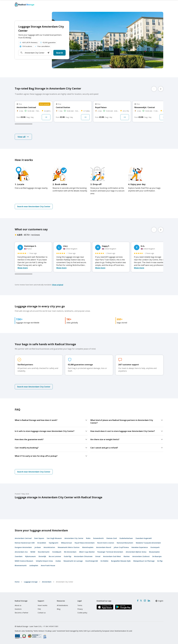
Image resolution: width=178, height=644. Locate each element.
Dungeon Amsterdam (23, 547)
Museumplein (154, 552)
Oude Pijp (68, 556)
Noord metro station (106, 543)
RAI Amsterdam (70, 552)
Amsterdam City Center (74, 538)
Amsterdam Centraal (23, 538)
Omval (98, 556)
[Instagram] (145, 601)
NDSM (33, 552)
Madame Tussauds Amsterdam (148, 543)
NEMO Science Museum (24, 561)
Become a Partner (22, 613)
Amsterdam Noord (104, 547)
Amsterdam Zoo (21, 552)
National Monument (125, 543)
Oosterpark (155, 547)
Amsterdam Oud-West (112, 556)
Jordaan (38, 547)
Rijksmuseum (30, 556)
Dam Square (39, 538)
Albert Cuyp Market (87, 552)
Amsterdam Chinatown (83, 556)
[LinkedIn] (149, 601)
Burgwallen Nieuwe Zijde (121, 561)
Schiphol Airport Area (44, 561)
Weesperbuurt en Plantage (144, 561)
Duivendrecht (98, 538)
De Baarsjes (157, 556)
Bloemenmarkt (21, 565)
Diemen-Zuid (112, 538)
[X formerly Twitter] (141, 601)
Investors (18, 609)
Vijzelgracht (54, 543)
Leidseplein (34, 565)
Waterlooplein (88, 547)
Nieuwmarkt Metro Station (69, 547)
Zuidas (58, 561)
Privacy (80, 609)
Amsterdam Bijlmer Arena (136, 552)
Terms (80, 605)
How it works (43, 605)
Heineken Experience (140, 547)
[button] (48, 53)
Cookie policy (82, 613)
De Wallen (104, 561)
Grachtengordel (92, 561)
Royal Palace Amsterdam (85, 543)
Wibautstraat (67, 543)
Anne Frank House (48, 565)
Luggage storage (31, 582)
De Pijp (160, 561)
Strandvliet (42, 543)
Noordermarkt (44, 552)
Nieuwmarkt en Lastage (73, 561)
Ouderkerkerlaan (126, 538)
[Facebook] (138, 601)
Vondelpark (57, 552)
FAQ (39, 609)
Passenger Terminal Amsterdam (110, 552)
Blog (59, 609)
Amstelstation (49, 547)
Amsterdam (47, 582)
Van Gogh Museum (54, 538)
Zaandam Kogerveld (144, 538)
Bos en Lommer (55, 556)
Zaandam (19, 556)
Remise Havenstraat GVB (25, 543)
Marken (127, 556)
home (17, 582)
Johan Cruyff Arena (121, 547)
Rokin (88, 538)
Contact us (42, 613)
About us (18, 605)
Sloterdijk (42, 556)
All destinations (62, 605)
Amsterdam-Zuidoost (141, 556)
